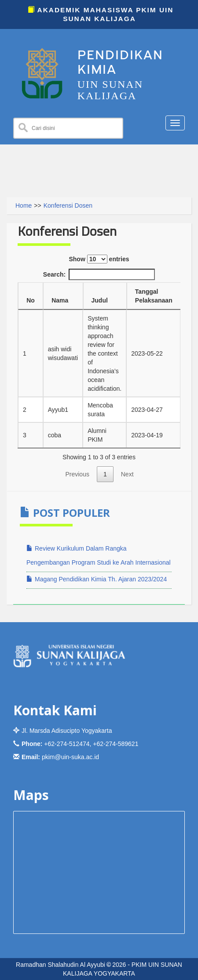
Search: (99, 274)
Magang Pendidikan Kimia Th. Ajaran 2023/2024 (97, 579)
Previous (77, 474)
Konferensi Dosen (68, 205)
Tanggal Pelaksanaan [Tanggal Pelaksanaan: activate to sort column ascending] (154, 296)
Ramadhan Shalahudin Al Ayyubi (60, 965)
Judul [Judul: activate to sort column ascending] (100, 300)
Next (127, 474)
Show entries (99, 259)
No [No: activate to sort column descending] (31, 300)
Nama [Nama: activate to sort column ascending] (60, 300)
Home (24, 205)
